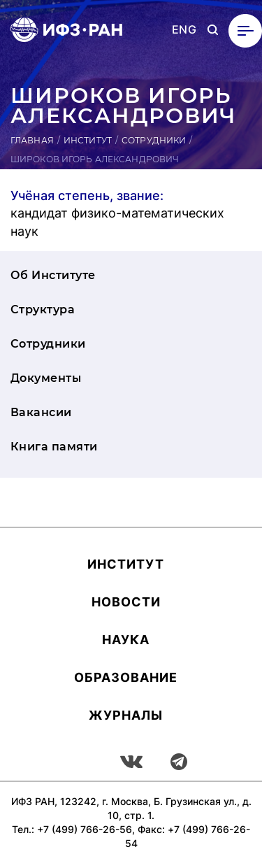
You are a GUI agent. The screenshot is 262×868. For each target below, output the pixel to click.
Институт (88, 140)
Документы (46, 378)
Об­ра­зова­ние (126, 677)
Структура (43, 310)
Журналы (126, 715)
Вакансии (41, 412)
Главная (32, 140)
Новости (126, 602)
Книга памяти (54, 447)
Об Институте (53, 275)
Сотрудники (154, 140)
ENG (184, 30)
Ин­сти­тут (126, 564)
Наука (126, 640)
